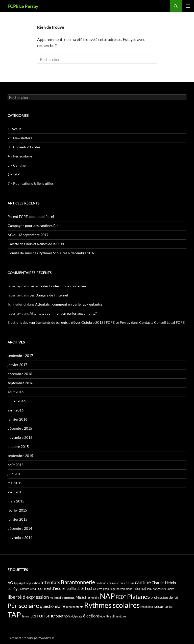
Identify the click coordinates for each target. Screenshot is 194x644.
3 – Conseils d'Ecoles (24, 147)
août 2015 (16, 465)
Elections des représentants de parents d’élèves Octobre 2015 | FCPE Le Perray (69, 322)
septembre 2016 (20, 383)
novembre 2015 (20, 437)
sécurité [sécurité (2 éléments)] (161, 606)
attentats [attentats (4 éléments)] (50, 582)
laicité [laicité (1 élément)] (171, 589)
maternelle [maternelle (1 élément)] (56, 598)
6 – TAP (14, 174)
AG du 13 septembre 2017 (28, 235)
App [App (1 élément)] (16, 583)
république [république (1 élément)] (147, 607)
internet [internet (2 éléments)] (139, 589)
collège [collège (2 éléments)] (14, 589)
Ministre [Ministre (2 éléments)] (83, 597)
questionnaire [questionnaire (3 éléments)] (53, 606)
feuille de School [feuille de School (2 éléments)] (79, 589)
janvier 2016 (17, 419)
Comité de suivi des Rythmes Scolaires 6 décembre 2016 (51, 253)
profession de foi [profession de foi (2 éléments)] (164, 597)
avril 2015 (16, 492)
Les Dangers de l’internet (49, 295)
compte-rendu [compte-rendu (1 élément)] (29, 589)
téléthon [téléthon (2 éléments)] (63, 616)
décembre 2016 (20, 374)
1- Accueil (16, 129)
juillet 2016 (17, 401)
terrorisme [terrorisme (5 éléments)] (43, 615)
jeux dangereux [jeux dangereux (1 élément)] (156, 589)
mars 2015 (16, 501)
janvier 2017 (17, 365)
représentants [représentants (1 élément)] (75, 607)
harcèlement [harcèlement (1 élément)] (124, 589)
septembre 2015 (20, 456)
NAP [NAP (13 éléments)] (107, 596)
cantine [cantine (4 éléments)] (143, 582)
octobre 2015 (18, 446)
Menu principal (188, 6)
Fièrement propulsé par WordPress (31, 638)
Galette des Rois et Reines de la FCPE (36, 244)
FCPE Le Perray (23, 6)
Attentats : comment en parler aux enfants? (69, 304)
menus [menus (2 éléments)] (69, 597)
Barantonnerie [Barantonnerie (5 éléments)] (78, 582)
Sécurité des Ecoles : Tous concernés (58, 286)
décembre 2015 (20, 428)
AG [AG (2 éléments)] (10, 583)
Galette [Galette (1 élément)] (98, 589)
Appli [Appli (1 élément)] (22, 583)
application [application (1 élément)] (33, 583)
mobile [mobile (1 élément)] (95, 598)
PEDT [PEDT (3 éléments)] (121, 597)
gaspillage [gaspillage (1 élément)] (109, 589)
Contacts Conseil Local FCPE (162, 322)
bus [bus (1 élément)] (132, 583)
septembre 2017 (20, 355)
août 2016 (16, 392)
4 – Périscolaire (20, 156)
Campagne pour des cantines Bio (33, 226)
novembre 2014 (20, 537)
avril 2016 (16, 410)
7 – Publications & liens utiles (31, 183)
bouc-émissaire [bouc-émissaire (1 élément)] (110, 583)
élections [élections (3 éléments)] (91, 616)
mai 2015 (15, 483)
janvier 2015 (17, 519)
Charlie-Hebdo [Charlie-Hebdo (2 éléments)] (164, 583)
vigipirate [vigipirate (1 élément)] (76, 616)
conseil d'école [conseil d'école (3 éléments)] (51, 588)
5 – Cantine (17, 165)
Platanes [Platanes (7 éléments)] (138, 596)
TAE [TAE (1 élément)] (171, 607)
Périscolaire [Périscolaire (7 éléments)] (23, 605)
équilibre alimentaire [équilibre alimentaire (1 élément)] (113, 616)
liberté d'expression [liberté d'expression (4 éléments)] (28, 597)
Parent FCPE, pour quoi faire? (31, 216)
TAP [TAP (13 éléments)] (14, 615)
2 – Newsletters (20, 138)
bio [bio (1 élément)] (98, 583)
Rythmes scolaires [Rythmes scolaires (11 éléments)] (112, 605)
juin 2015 (15, 474)
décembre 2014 (20, 528)
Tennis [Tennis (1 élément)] (26, 616)
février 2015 (17, 510)
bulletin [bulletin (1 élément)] (124, 583)
